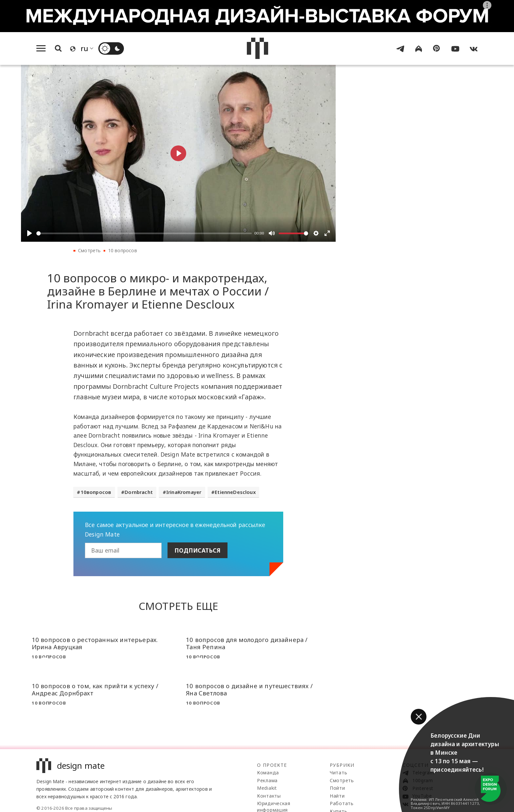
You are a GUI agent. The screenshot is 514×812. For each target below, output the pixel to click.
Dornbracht (139, 492)
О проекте (272, 765)
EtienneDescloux (235, 492)
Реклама (267, 780)
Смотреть (89, 250)
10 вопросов (123, 250)
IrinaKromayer (184, 492)
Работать (342, 803)
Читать (338, 773)
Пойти (337, 788)
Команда (268, 773)
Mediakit (267, 788)
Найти (337, 796)
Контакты (269, 796)
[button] (419, 717)
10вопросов (96, 492)
